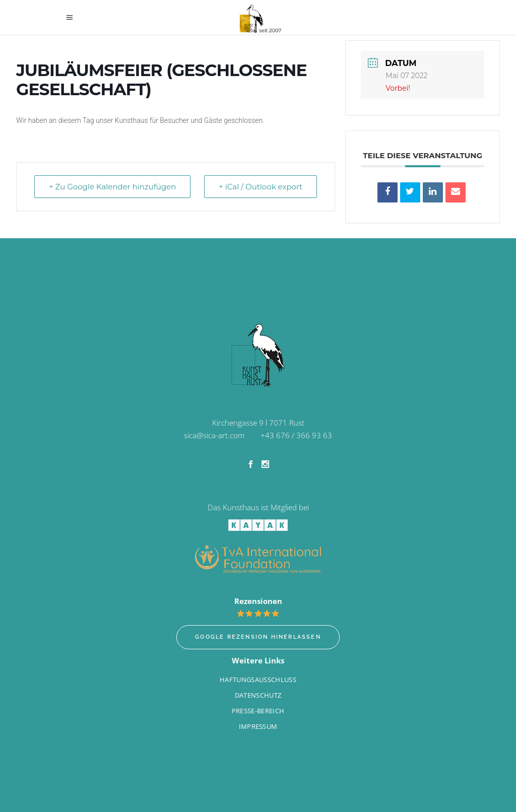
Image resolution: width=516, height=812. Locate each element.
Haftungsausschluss (258, 680)
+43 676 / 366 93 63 (296, 435)
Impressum (258, 726)
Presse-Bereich (258, 711)
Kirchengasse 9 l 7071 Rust (258, 423)
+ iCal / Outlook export (261, 187)
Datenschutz (258, 695)
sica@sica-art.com (214, 435)
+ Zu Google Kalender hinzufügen (112, 187)
